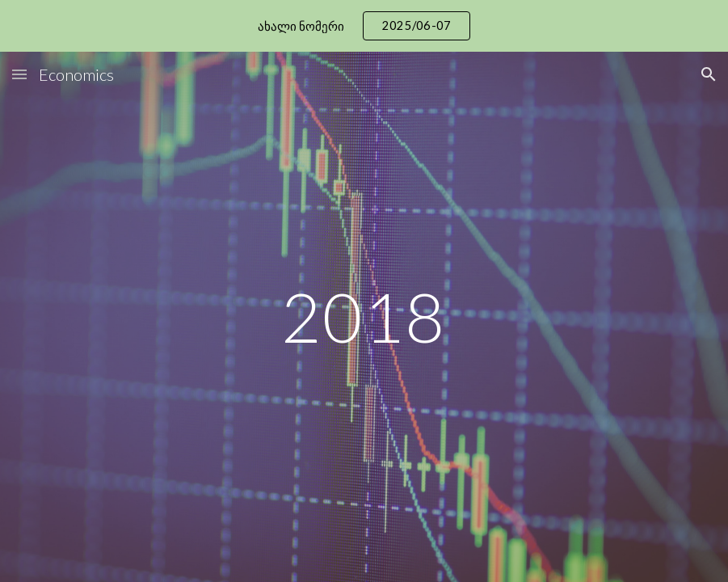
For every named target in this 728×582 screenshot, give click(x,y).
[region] (364, 26)
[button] (19, 74)
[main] (364, 316)
